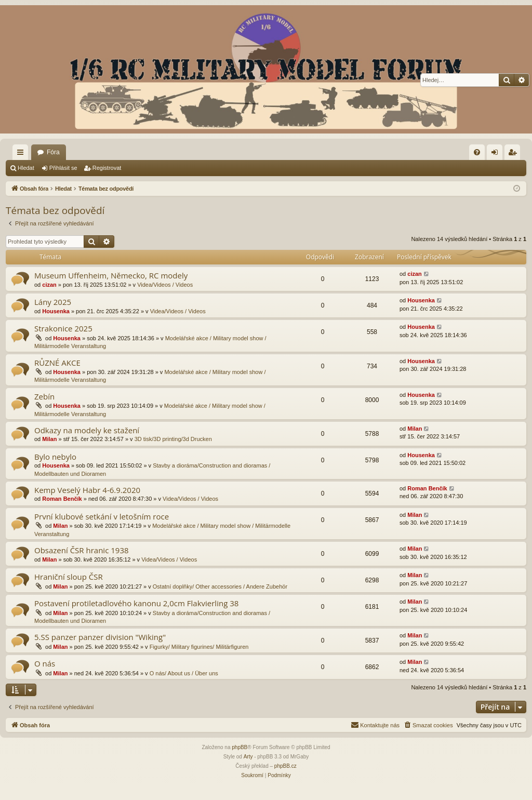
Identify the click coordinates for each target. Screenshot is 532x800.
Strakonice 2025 (63, 328)
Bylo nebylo (55, 457)
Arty (248, 757)
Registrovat (107, 168)
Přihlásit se (63, 168)
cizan (49, 285)
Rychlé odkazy (22, 154)
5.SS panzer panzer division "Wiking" (100, 637)
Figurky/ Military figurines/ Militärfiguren (199, 647)
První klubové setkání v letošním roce (102, 516)
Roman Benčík (62, 499)
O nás (45, 663)
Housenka (56, 311)
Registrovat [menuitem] (515, 154)
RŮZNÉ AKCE (57, 363)
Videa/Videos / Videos (165, 285)
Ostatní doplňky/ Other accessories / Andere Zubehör (220, 586)
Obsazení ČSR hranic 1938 (82, 550)
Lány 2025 (53, 302)
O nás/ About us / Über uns (184, 673)
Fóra (53, 152)
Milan (49, 439)
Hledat (26, 168)
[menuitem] (477, 152)
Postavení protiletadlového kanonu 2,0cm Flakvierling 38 (136, 603)
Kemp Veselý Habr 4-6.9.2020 (87, 490)
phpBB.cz (285, 766)
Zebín (44, 396)
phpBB (240, 747)
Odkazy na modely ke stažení (87, 430)
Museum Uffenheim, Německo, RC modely (111, 275)
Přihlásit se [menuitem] (497, 154)
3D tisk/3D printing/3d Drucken (173, 439)
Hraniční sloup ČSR (69, 577)
